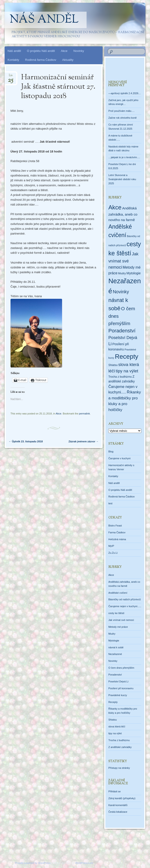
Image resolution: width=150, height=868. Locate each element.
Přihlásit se (115, 791)
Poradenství (115, 675)
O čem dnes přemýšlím (121, 668)
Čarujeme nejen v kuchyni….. (125, 606)
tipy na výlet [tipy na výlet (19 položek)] (127, 371)
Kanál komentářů (118, 805)
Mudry (112, 634)
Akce (64, 51)
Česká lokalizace (118, 812)
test (110, 503)
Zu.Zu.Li (113, 553)
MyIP (111, 546)
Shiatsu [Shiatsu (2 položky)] (113, 365)
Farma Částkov (117, 532)
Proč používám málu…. (121, 111)
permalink (85, 414)
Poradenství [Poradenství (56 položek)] (122, 331)
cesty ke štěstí (116, 613)
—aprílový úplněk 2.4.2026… (125, 93)
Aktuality (68, 60)
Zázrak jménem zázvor (83, 441)
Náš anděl (44, 20)
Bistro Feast (115, 526)
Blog (111, 451)
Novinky (79, 51)
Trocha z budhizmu (119, 740)
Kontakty (13, 60)
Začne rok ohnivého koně (123, 118)
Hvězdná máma (117, 539)
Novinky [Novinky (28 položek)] (121, 292)
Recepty (113, 702)
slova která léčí (117, 726)
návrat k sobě (116, 647)
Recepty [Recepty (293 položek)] (127, 357)
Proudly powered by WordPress (33, 863)
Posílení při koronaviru (121, 688)
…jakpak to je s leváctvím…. (124, 157)
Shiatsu (113, 720)
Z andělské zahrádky (120, 747)
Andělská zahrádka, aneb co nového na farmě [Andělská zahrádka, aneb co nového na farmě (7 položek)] (123, 214)
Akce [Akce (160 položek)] (115, 207)
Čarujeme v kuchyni (119, 458)
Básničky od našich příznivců (124, 599)
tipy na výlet (115, 733)
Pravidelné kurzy (118, 695)
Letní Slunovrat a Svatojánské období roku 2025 (122, 179)
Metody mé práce (118, 627)
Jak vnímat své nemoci (121, 620)
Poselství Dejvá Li (118, 681)
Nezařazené (115, 654)
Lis (11, 77)
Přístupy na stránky (119, 768)
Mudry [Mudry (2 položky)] (122, 273)
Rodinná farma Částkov (41, 60)
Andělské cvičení (118, 593)
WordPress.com (84, 863)
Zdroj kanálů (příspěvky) (122, 798)
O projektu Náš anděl (41, 51)
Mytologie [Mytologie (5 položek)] (134, 273)
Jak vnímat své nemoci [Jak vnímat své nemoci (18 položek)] (123, 261)
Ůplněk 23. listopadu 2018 (26, 441)
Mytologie (114, 641)
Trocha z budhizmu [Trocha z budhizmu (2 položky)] (120, 377)
